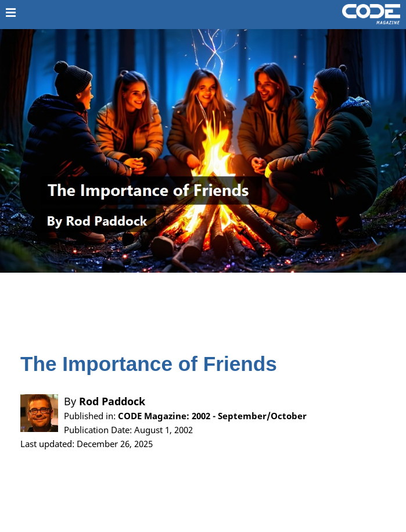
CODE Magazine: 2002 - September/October (212, 416)
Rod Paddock (112, 401)
